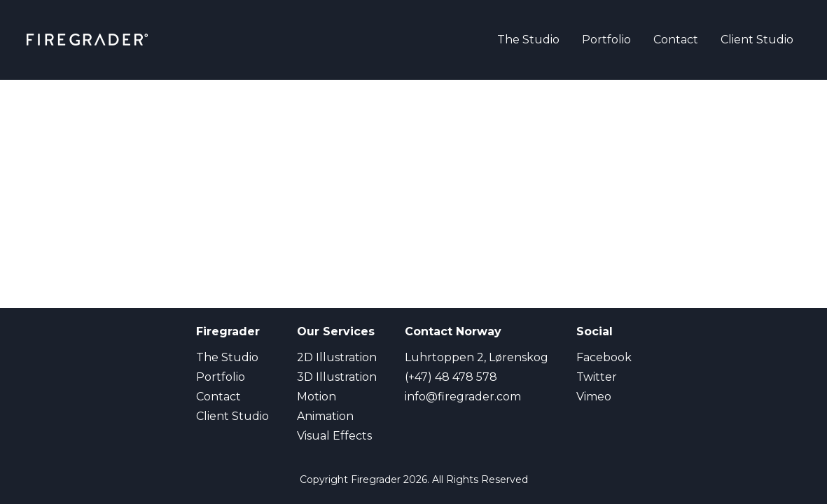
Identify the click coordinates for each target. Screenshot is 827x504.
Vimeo (594, 397)
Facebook (604, 357)
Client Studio (757, 40)
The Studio (528, 40)
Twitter (597, 377)
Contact (676, 40)
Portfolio (606, 40)
